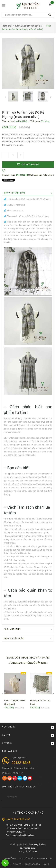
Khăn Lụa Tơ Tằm (45, 858)
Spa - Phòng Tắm (15, 864)
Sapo (34, 851)
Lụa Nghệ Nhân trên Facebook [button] (19, 787)
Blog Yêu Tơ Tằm (32, 864)
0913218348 (22, 175)
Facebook (12, 797)
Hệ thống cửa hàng (28, 813)
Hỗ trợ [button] (28, 735)
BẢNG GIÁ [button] (28, 743)
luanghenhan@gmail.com (24, 835)
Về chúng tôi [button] (28, 727)
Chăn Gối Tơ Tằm (27, 858)
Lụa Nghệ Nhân (10, 858)
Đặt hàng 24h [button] (10, 751)
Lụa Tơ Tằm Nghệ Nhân (18, 819)
